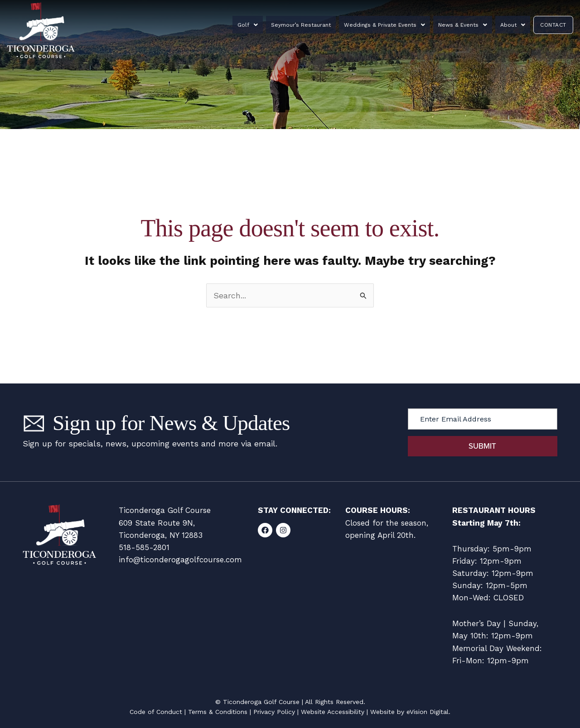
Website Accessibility (333, 712)
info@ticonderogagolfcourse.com (180, 560)
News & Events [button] (461, 25)
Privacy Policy (274, 712)
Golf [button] (262, 25)
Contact (548, 25)
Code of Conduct (156, 712)
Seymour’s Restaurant (310, 25)
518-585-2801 (144, 547)
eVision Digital (428, 712)
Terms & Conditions (218, 712)
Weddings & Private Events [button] (388, 25)
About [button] (505, 25)
